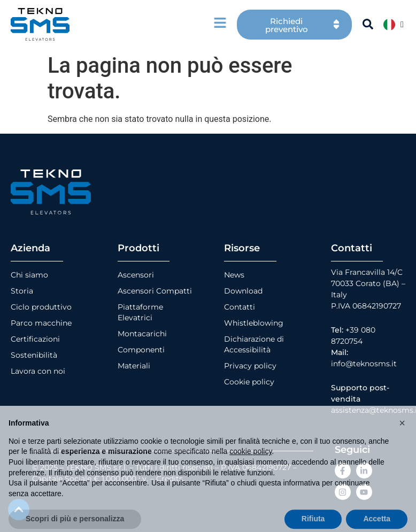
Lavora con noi (38, 371)
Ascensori (136, 275)
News (234, 275)
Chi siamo (29, 275)
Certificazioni (35, 339)
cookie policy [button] (251, 469)
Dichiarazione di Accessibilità (254, 344)
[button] (402, 441)
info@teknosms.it (364, 364)
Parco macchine (41, 323)
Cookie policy (249, 382)
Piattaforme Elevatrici (140, 312)
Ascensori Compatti (155, 291)
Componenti (141, 350)
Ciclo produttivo (41, 307)
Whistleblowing (254, 323)
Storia (22, 291)
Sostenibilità (34, 355)
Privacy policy (250, 366)
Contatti (240, 307)
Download (243, 291)
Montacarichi (142, 334)
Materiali (134, 366)
